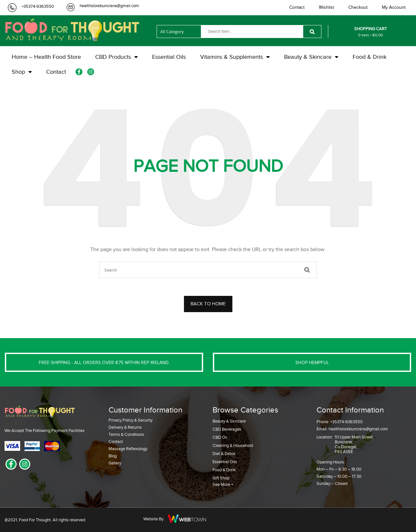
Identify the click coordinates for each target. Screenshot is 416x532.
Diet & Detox (224, 454)
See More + (223, 484)
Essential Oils (225, 462)
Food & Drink (224, 470)
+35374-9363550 (38, 6)
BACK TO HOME (208, 304)
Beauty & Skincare (229, 421)
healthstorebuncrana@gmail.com (109, 6)
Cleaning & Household (233, 445)
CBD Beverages (227, 429)
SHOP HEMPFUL (312, 363)
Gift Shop (221, 478)
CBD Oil (220, 437)
